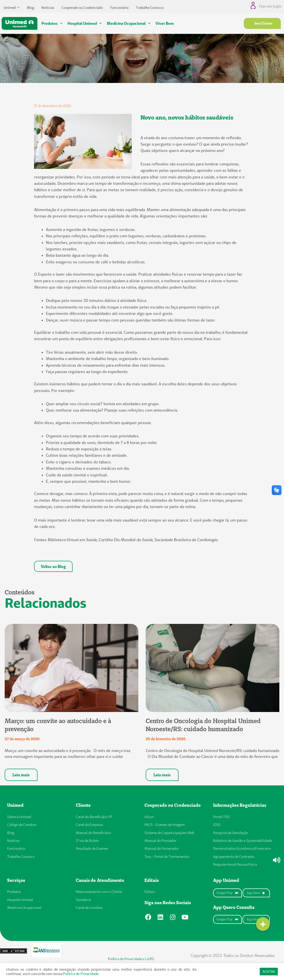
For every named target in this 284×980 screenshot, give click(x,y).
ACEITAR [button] (269, 971)
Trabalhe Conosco (150, 6)
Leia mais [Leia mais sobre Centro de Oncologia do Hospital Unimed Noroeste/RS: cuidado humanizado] (162, 776)
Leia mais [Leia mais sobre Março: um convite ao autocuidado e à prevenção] (21, 776)
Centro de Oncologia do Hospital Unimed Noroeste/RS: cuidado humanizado (203, 726)
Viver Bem (165, 23)
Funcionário (119, 6)
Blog (31, 6)
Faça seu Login (271, 6)
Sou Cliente (263, 23)
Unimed (12, 6)
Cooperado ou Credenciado (82, 6)
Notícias (48, 6)
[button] (263, 924)
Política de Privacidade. (81, 974)
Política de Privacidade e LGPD (131, 960)
